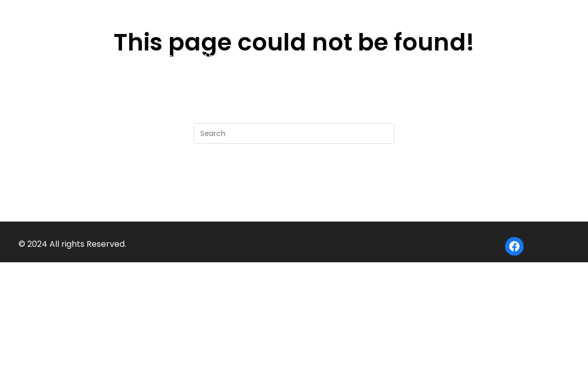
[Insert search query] (294, 133)
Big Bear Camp (127, 19)
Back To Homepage (294, 185)
